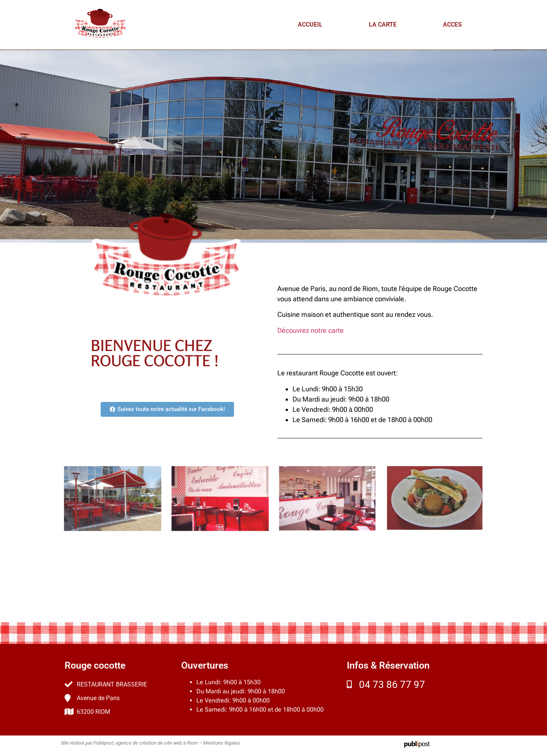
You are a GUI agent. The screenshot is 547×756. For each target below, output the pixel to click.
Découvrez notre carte (311, 330)
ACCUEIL (310, 25)
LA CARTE (383, 25)
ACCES (452, 25)
